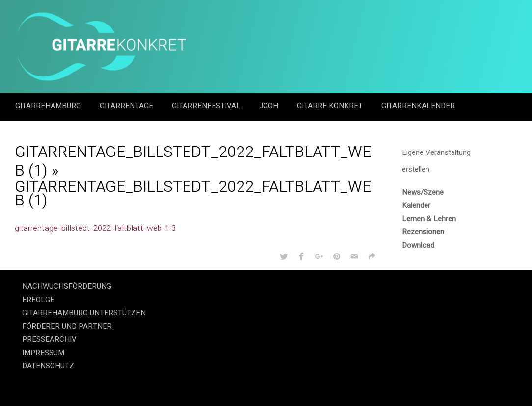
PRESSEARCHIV (49, 339)
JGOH (270, 106)
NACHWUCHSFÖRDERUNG (67, 286)
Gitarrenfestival (207, 106)
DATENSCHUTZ (48, 366)
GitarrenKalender (418, 106)
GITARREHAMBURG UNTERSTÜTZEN (84, 313)
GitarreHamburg (49, 106)
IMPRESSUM (43, 353)
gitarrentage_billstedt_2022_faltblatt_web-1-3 (95, 228)
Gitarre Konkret (331, 106)
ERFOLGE (38, 300)
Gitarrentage (127, 106)
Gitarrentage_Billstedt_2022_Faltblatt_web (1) (193, 161)
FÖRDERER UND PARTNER (67, 326)
